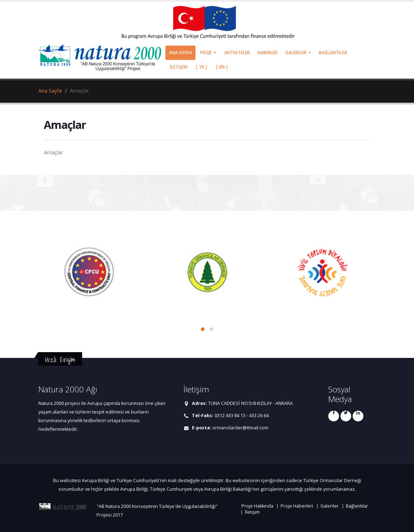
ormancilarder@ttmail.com (240, 428)
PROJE (206, 53)
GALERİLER (296, 53)
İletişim (252, 512)
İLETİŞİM (178, 67)
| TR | (201, 67)
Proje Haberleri (297, 506)
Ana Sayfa (50, 91)
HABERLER (267, 53)
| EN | (222, 67)
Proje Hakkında (257, 506)
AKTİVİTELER (237, 53)
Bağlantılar (357, 506)
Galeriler (330, 506)
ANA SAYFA (180, 53)
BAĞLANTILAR (333, 53)
